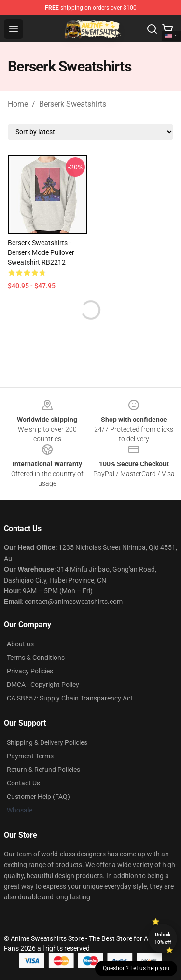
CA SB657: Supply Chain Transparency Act (70, 698)
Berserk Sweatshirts (73, 104)
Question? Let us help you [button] (136, 968)
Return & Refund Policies (43, 770)
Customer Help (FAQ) (38, 797)
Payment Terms (30, 756)
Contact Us (23, 783)
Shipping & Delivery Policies (47, 742)
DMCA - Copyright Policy (43, 685)
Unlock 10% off (163, 938)
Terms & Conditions (36, 658)
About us (20, 644)
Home (18, 104)
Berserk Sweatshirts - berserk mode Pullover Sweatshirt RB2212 (41, 252)
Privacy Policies (30, 671)
